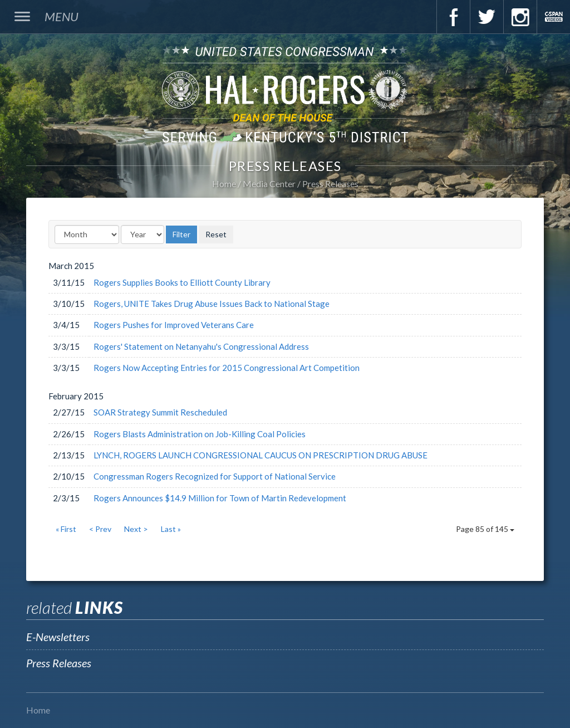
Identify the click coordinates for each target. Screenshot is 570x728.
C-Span (553, 17)
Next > (136, 529)
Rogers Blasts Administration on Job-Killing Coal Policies (200, 434)
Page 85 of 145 (485, 529)
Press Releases (330, 184)
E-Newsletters (58, 637)
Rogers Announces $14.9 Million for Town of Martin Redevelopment (220, 498)
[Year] (142, 234)
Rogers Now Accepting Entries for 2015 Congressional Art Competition (227, 368)
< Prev (100, 529)
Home (224, 184)
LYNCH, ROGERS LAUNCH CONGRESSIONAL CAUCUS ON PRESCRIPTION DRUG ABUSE (261, 455)
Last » (171, 529)
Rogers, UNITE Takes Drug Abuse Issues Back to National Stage (212, 304)
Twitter (487, 17)
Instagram (520, 17)
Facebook (453, 17)
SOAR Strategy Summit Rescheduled (160, 412)
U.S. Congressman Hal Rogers (285, 94)
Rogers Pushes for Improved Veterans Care (174, 325)
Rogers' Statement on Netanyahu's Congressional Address (201, 346)
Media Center (269, 184)
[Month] (87, 234)
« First (66, 529)
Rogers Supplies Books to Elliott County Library (182, 282)
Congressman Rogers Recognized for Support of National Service (215, 476)
